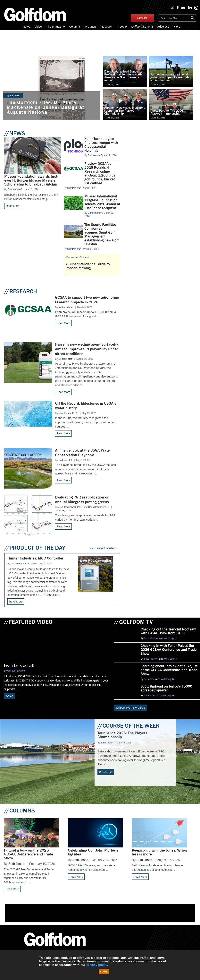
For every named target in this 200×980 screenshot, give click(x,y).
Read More (13, 206)
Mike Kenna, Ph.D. (68, 413)
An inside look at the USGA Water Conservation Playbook (83, 453)
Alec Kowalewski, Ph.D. (71, 507)
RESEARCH (21, 291)
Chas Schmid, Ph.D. (99, 507)
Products (91, 26)
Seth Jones (150, 679)
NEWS (15, 133)
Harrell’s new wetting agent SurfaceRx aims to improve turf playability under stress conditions (87, 349)
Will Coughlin (171, 638)
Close (104, 971)
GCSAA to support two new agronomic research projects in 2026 (87, 300)
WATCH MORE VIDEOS (130, 708)
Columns (75, 26)
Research (107, 26)
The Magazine (56, 26)
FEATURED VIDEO (28, 622)
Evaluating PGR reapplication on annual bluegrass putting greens (82, 500)
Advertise (163, 26)
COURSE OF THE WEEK (128, 726)
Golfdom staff (15, 189)
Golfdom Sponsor (20, 564)
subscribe (142, 18)
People (122, 26)
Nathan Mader (66, 307)
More (177, 26)
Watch (9, 696)
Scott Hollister (151, 638)
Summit (142, 26)
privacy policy (97, 965)
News (27, 26)
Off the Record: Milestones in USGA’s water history (86, 406)
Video (38, 26)
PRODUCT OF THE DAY (35, 548)
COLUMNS (20, 811)
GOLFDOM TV (133, 622)
